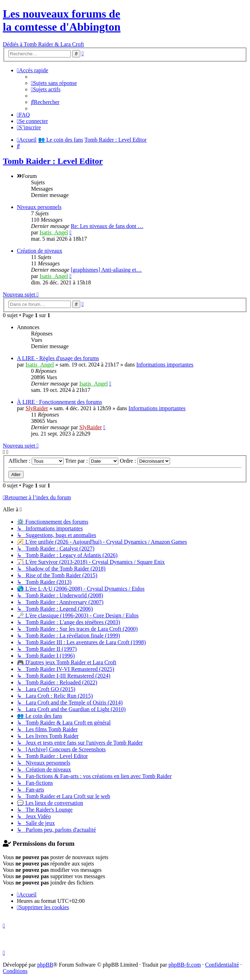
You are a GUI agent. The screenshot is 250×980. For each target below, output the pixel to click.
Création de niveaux (40, 251)
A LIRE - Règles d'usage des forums (58, 358)
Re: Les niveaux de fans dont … (107, 226)
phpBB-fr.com (185, 965)
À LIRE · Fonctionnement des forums (60, 402)
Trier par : (92, 461)
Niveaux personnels (39, 207)
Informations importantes (165, 365)
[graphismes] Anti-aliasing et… (106, 270)
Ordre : (145, 461)
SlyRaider (37, 408)
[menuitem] (54, 83)
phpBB (45, 965)
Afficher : (36, 461)
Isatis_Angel (54, 232)
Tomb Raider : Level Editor (53, 161)
